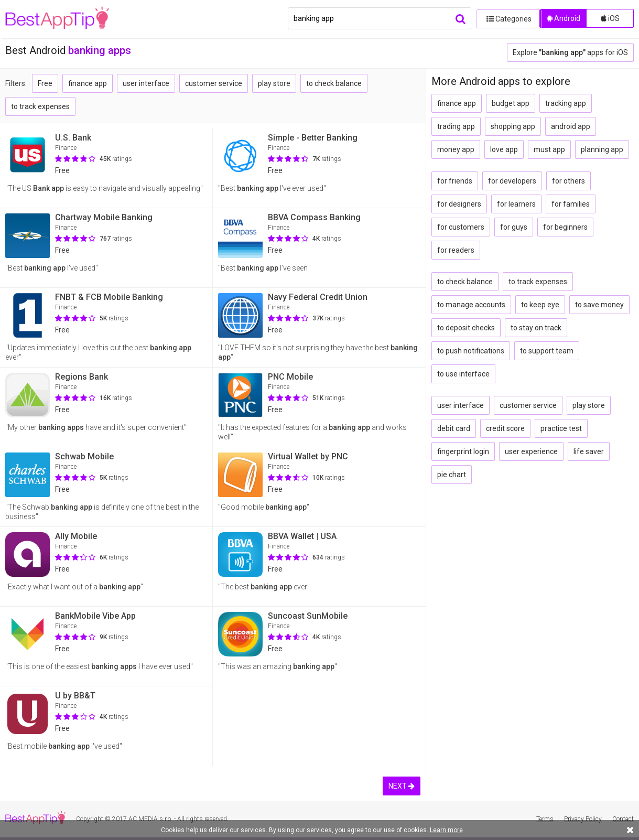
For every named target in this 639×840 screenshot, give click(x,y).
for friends (455, 181)
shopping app (513, 126)
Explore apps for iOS (570, 52)
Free (45, 83)
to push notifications (471, 351)
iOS (610, 18)
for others (568, 181)
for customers (461, 227)
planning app (602, 149)
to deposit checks (466, 328)
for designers (459, 204)
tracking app (566, 103)
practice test (561, 428)
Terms (545, 819)
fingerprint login (463, 451)
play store (274, 83)
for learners (516, 204)
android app (571, 126)
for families (571, 204)
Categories (505, 18)
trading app (456, 126)
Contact (623, 819)
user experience (531, 451)
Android (564, 18)
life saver (589, 451)
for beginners (565, 227)
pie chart (452, 475)
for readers (456, 250)
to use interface (463, 374)
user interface (146, 83)
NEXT (402, 786)
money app (456, 149)
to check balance (334, 83)
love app (504, 149)
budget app (511, 103)
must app (549, 149)
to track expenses (40, 106)
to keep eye (540, 305)
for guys (514, 227)
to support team (547, 351)
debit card (454, 428)
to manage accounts (471, 305)
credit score (505, 428)
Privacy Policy (583, 819)
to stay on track (536, 328)
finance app (88, 83)
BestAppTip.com (59, 19)
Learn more (446, 830)
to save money (599, 305)
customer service (214, 83)
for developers (512, 181)
